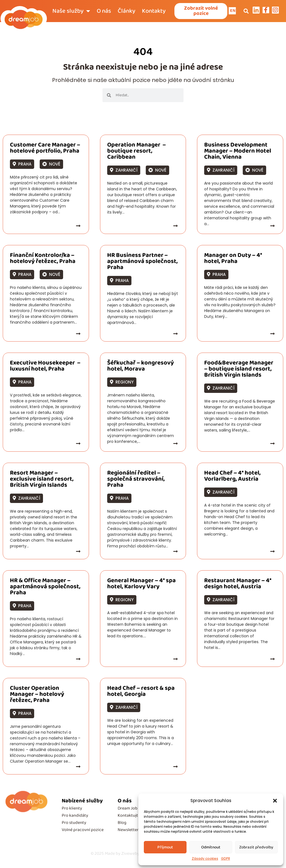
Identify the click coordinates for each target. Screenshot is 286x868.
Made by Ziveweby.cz (117, 855)
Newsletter (128, 831)
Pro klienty (72, 809)
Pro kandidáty (75, 817)
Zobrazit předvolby (256, 847)
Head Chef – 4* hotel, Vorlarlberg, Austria (232, 477)
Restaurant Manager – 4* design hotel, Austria (238, 585)
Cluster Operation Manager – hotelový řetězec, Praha (37, 695)
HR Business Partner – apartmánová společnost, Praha (142, 262)
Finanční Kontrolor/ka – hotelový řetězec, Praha (43, 259)
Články (126, 12)
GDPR (226, 858)
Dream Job (128, 809)
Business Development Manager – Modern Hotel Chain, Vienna (238, 152)
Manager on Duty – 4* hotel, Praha (233, 259)
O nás (104, 12)
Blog (122, 824)
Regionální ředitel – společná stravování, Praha (136, 480)
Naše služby (71, 12)
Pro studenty (74, 824)
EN (233, 11)
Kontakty (154, 12)
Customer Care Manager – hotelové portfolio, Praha (45, 149)
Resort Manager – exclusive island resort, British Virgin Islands (42, 480)
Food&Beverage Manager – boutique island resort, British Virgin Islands (239, 370)
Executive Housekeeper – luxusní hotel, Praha (45, 367)
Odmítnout (211, 847)
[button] (275, 801)
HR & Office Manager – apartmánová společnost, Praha (45, 588)
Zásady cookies (205, 858)
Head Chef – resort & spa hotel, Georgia (141, 692)
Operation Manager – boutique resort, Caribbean (137, 152)
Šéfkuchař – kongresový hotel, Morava (141, 367)
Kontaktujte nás (133, 817)
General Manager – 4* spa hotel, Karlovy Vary (141, 585)
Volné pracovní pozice (83, 831)
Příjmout (165, 847)
